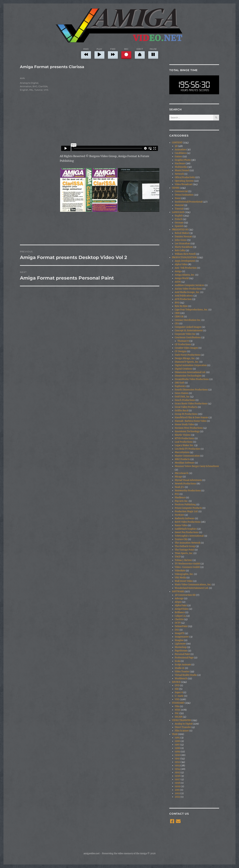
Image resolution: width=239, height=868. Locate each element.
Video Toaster (182, 672)
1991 (177, 759)
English (24, 90)
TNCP (178, 557)
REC (126, 53)
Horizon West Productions (189, 428)
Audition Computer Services (189, 285)
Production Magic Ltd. (186, 511)
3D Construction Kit (185, 595)
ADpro (178, 602)
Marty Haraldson (184, 247)
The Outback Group (185, 546)
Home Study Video (184, 424)
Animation (26, 86)
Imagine (179, 640)
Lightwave (180, 644)
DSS (177, 630)
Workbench (181, 679)
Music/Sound (182, 170)
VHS (46, 90)
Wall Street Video (184, 581)
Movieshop (181, 647)
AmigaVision (182, 609)
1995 (177, 772)
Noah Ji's (180, 487)
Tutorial (39, 90)
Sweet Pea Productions (187, 532)
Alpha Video (181, 264)
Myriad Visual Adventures (188, 480)
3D (176, 146)
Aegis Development (185, 261)
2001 (177, 790)
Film (177, 706)
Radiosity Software (185, 518)
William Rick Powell (185, 254)
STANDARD (178, 703)
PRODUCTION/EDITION (184, 257)
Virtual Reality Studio (186, 675)
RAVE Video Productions (188, 522)
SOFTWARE (178, 592)
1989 (177, 752)
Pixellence (180, 498)
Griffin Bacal (181, 411)
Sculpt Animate (183, 665)
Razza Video (181, 525)
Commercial (181, 191)
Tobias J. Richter (183, 560)
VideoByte (180, 571)
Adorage (179, 598)
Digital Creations (184, 369)
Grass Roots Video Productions (191, 404)
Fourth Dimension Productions (191, 390)
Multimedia (181, 167)
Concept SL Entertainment (189, 331)
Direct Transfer (183, 727)
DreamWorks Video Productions (192, 379)
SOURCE (176, 682)
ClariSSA (43, 86)
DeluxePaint (181, 626)
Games (178, 157)
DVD (177, 685)
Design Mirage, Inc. (185, 358)
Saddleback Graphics (186, 529)
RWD (86, 53)
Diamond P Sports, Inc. (187, 362)
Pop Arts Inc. (181, 501)
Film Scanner (182, 731)
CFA (177, 324)
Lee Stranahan (182, 244)
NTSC (178, 710)
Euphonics (180, 386)
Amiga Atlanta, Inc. (185, 275)
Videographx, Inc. (184, 574)
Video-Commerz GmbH (187, 567)
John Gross (181, 240)
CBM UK (179, 317)
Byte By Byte (181, 306)
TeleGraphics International (189, 536)
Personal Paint (182, 654)
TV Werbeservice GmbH (187, 564)
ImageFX (179, 633)
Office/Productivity (185, 177)
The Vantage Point (184, 550)
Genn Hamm (182, 393)
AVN (22, 78)
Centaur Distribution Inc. (188, 320)
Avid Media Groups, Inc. (187, 292)
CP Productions (183, 344)
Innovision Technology (187, 431)
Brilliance (180, 612)
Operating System (184, 181)
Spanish (179, 226)
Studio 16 (180, 668)
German (179, 223)
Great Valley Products (186, 407)
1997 (177, 779)
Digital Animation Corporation (191, 365)
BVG (35, 86)
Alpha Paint (181, 605)
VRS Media (180, 578)
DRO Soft (179, 383)
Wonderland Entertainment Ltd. (192, 588)
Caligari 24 (180, 616)
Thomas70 (183, 341)
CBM (177, 313)
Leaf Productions (184, 442)
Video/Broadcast (184, 184)
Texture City (181, 539)
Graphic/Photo (183, 160)
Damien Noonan (183, 237)
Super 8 (179, 692)
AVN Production (183, 299)
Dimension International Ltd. (190, 372)
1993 (177, 766)
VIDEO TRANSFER (181, 720)
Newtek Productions (185, 484)
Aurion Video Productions (188, 289)
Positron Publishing (185, 505)
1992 (177, 762)
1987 (177, 745)
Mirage (179, 477)
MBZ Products (182, 459)
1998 (177, 783)
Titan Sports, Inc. (184, 553)
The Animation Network (188, 543)
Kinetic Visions (183, 435)
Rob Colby (180, 250)
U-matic (179, 696)
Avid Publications (184, 296)
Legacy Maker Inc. (184, 445)
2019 (177, 793)
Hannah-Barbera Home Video (191, 421)
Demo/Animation (184, 195)
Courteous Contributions (188, 337)
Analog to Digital (29, 83)
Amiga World (182, 278)
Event (178, 198)
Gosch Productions (185, 400)
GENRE (176, 188)
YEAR (175, 734)
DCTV (178, 623)
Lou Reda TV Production (187, 449)
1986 (177, 741)
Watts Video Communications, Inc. (193, 585)
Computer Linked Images (188, 327)
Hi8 (177, 689)
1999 (178, 786)
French (179, 219)
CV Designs (181, 351)
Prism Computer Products (188, 508)
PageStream (181, 651)
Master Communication (187, 456)
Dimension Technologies (188, 376)
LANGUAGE (178, 212)
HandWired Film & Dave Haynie (191, 418)
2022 (177, 797)
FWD (113, 53)
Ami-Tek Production (186, 268)
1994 (177, 769)
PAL (31, 90)
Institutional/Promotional (189, 202)
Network (179, 174)
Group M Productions (186, 414)
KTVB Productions (184, 438)
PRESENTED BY (180, 230)
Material (179, 205)
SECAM (179, 717)
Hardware (180, 163)
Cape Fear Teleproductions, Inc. (191, 310)
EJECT (140, 53)
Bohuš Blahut (182, 233)
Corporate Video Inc (185, 334)
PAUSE (153, 53)
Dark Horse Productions (188, 355)
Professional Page (184, 658)
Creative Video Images (186, 348)
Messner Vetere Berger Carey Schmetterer (197, 466)
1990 (177, 755)
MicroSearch (182, 473)
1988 (177, 748)
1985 (177, 738)
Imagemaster (182, 637)
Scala (178, 661)
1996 (178, 776)
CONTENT (177, 143)
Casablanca (181, 153)
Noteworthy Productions (188, 491)
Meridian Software (185, 463)
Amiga (178, 271)
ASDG (178, 282)
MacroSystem (182, 452)
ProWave (179, 515)
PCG (177, 494)
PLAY (99, 53)
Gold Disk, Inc (182, 397)
